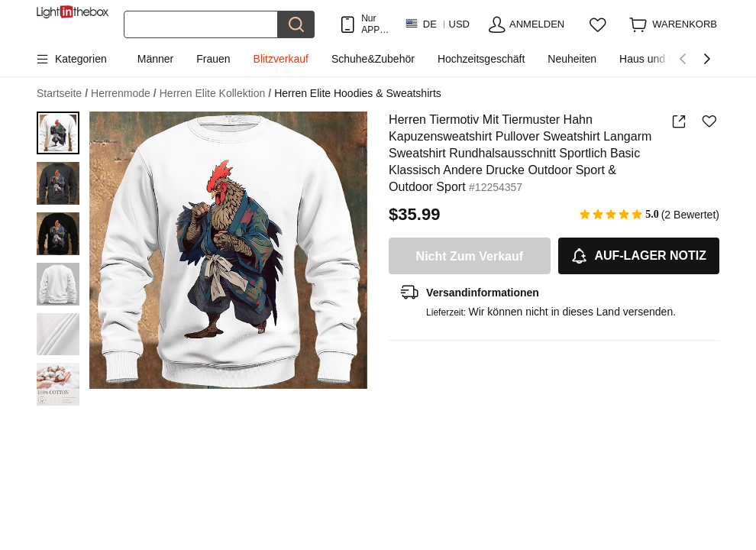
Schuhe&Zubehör (373, 59)
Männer (155, 59)
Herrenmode (124, 94)
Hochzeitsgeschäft (481, 59)
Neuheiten (572, 59)
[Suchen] (201, 24)
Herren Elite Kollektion (215, 94)
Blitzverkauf (281, 59)
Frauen (213, 59)
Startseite (62, 94)
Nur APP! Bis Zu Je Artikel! (375, 24)
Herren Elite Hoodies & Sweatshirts (358, 93)
